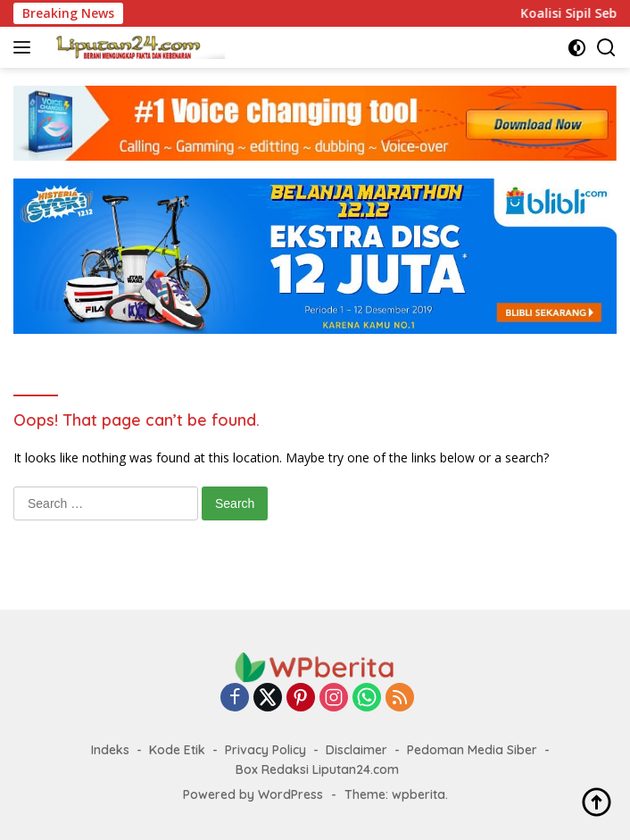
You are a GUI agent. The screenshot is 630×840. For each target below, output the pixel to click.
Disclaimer (356, 750)
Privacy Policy (265, 750)
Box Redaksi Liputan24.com (317, 769)
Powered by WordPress (253, 794)
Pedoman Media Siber (472, 750)
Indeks (110, 750)
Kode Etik (177, 750)
